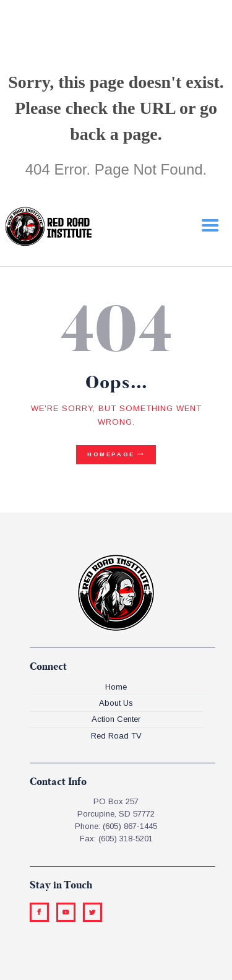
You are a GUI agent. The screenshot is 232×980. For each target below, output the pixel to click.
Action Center (116, 719)
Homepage (111, 454)
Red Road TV (116, 736)
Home (116, 687)
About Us (116, 703)
